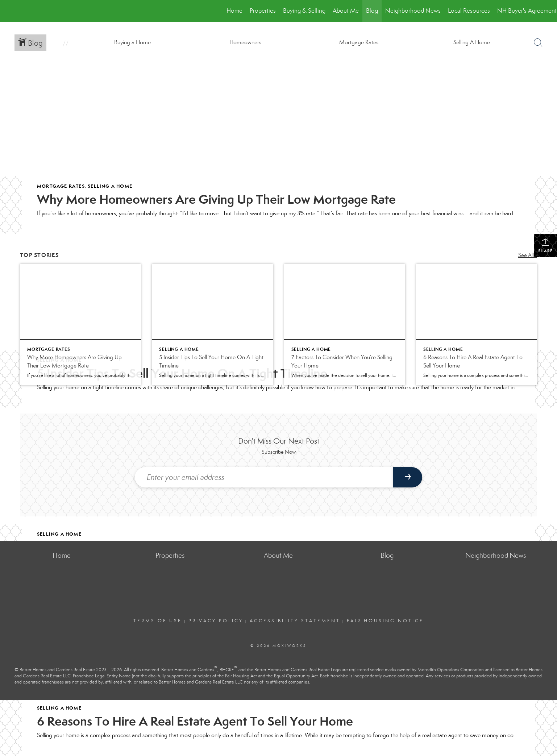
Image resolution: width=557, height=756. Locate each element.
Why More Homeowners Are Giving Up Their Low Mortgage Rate (216, 199)
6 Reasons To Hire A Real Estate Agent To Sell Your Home (195, 721)
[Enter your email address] (264, 477)
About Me (346, 11)
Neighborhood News (413, 11)
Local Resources (469, 11)
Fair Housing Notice (385, 621)
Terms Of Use (158, 621)
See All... (528, 255)
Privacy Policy (216, 621)
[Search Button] (538, 43)
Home (234, 11)
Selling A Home (110, 186)
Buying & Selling (304, 11)
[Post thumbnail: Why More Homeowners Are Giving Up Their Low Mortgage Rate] (80, 324)
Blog (372, 11)
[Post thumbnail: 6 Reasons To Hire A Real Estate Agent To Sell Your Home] (477, 324)
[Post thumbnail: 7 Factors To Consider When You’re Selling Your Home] (345, 324)
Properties (263, 11)
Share (545, 246)
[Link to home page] (9, 11)
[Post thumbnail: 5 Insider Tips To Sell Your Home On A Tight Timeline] (212, 324)
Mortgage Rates (61, 186)
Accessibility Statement (295, 621)
